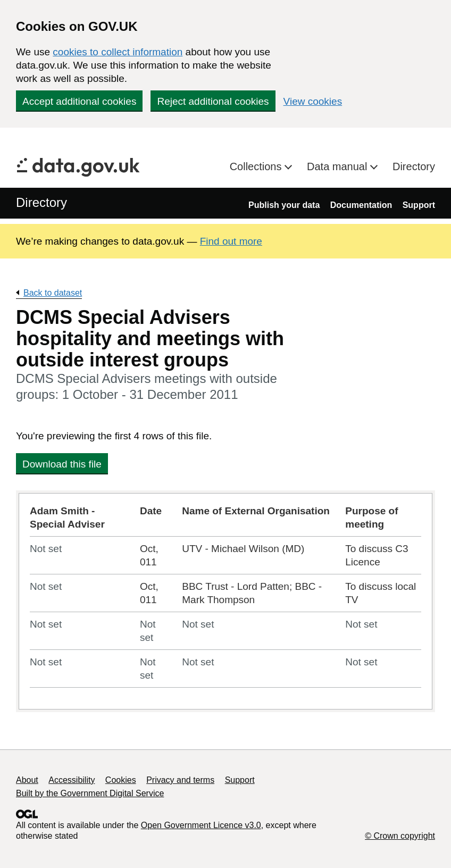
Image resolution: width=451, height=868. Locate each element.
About (27, 780)
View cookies (313, 101)
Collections (257, 166)
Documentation (361, 205)
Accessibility (72, 780)
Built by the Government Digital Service (90, 793)
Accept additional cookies (79, 101)
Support (419, 205)
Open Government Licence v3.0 (201, 825)
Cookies (121, 780)
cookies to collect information (118, 52)
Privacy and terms (180, 780)
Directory (414, 166)
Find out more (231, 241)
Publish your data (284, 205)
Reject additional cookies (213, 101)
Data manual (339, 166)
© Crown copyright (400, 836)
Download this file (62, 464)
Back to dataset (53, 293)
